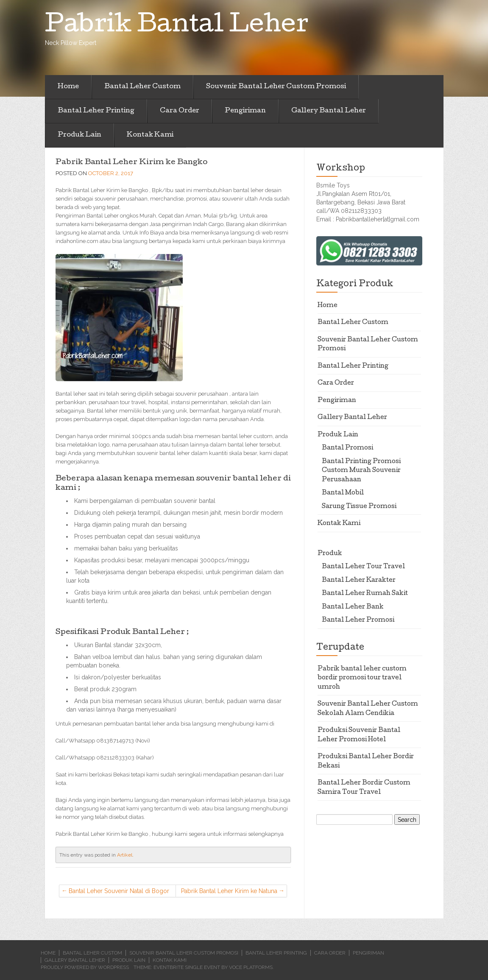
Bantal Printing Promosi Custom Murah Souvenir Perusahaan (361, 471)
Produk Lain (79, 135)
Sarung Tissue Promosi (359, 507)
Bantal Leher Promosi (358, 620)
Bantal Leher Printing (96, 111)
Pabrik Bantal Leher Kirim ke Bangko (131, 163)
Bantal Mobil (343, 493)
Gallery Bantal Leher (329, 111)
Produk (330, 554)
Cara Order (180, 111)
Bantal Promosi (347, 448)
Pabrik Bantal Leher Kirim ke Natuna (229, 891)
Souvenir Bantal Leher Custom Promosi (276, 87)
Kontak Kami (150, 135)
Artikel (125, 855)
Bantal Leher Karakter (359, 581)
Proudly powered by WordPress (85, 967)
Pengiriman (245, 111)
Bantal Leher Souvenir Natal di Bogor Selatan (119, 892)
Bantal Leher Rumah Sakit (365, 594)
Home (68, 87)
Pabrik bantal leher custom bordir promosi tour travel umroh (362, 678)
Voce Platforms (251, 967)
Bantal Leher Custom (142, 87)
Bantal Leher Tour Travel (363, 567)
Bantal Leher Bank (353, 607)
